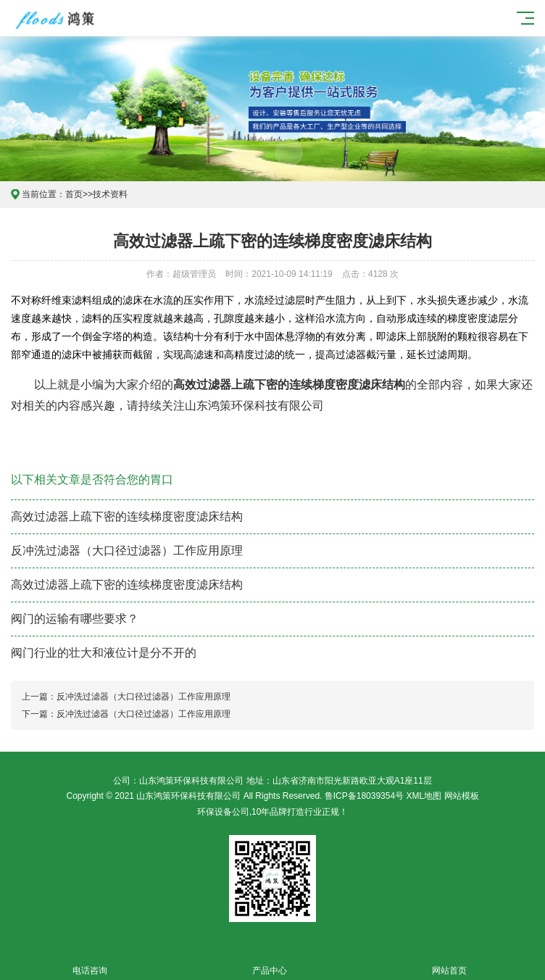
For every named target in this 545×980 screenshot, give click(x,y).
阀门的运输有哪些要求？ (75, 619)
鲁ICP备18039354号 (364, 796)
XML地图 (424, 796)
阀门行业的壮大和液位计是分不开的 (104, 653)
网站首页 (449, 962)
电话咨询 (90, 962)
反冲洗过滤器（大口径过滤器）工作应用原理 (127, 551)
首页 (74, 194)
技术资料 (110, 194)
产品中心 (270, 962)
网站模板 (462, 796)
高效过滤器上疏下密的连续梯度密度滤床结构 (127, 516)
